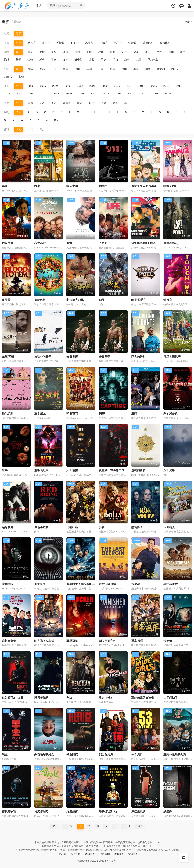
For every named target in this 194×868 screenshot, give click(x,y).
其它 (127, 103)
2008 (69, 93)
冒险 (171, 52)
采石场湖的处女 (44, 754)
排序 (7, 129)
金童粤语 (72, 356)
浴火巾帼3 (105, 697)
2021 (92, 86)
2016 (154, 86)
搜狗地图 (135, 853)
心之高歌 (40, 243)
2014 (179, 86)
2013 (7, 93)
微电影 (79, 60)
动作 (66, 52)
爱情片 (60, 43)
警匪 (113, 52)
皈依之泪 (72, 186)
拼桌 (37, 186)
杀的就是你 (171, 413)
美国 (66, 69)
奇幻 (148, 52)
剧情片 (104, 43)
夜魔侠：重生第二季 (112, 470)
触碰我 (168, 299)
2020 (105, 86)
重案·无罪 (137, 640)
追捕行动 (72, 527)
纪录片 (132, 43)
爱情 (42, 52)
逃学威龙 (40, 413)
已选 (7, 33)
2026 (31, 86)
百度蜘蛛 (74, 853)
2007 (81, 93)
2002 (143, 93)
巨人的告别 (138, 356)
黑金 (5, 754)
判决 (69, 697)
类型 (7, 43)
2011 (32, 93)
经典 (42, 60)
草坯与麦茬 (171, 583)
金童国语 (105, 356)
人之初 (103, 243)
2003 (131, 93)
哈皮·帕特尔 (139, 299)
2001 (155, 93)
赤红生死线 (138, 811)
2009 (57, 93)
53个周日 (137, 754)
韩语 (80, 103)
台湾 (54, 69)
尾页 (141, 825)
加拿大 (8, 76)
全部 (19, 43)
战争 (101, 52)
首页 (55, 825)
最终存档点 (171, 243)
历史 (103, 60)
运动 (115, 60)
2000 (168, 93)
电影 (19, 33)
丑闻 (134, 413)
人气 (30, 129)
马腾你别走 (41, 811)
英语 (42, 103)
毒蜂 (5, 186)
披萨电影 (40, 299)
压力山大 (169, 527)
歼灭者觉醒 (41, 697)
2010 (44, 93)
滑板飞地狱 (41, 470)
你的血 (103, 186)
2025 (43, 86)
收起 (189, 22)
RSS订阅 (59, 853)
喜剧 (30, 52)
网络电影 (153, 60)
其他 (21, 76)
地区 (7, 69)
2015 (166, 86)
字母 (7, 112)
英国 (89, 69)
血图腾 (6, 299)
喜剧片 (46, 43)
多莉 (102, 527)
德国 (124, 69)
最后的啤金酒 (107, 583)
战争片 (118, 43)
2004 (118, 93)
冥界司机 (72, 640)
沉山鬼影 (169, 470)
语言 (7, 103)
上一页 (69, 825)
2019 (117, 86)
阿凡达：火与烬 (44, 640)
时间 (19, 129)
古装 (92, 60)
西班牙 (175, 69)
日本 (101, 69)
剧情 (7, 52)
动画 (136, 52)
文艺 (66, 60)
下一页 (127, 825)
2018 (129, 86)
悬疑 (19, 60)
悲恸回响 (8, 583)
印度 (148, 69)
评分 (42, 129)
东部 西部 (8, 356)
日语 (92, 103)
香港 (42, 69)
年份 (7, 86)
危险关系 (8, 243)
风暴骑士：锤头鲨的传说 (82, 583)
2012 (19, 93)
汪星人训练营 (172, 356)
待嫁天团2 (170, 186)
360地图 (120, 853)
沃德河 (168, 640)
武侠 (160, 52)
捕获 (102, 413)
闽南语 (67, 103)
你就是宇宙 (9, 811)
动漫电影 (165, 43)
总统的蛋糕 (138, 470)
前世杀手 (40, 583)
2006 (93, 93)
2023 (68, 86)
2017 (142, 86)
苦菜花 (136, 583)
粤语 (54, 103)
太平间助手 (171, 697)
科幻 (77, 52)
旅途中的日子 (43, 356)
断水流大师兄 (75, 299)
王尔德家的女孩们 (143, 697)
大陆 (30, 69)
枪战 (183, 52)
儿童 (139, 60)
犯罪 (124, 52)
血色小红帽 (41, 527)
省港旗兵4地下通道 (143, 243)
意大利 (161, 69)
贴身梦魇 (8, 527)
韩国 (113, 69)
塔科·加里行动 (108, 811)
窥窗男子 (137, 527)
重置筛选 (17, 22)
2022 (80, 86)
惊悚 (30, 60)
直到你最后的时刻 (175, 754)
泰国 (136, 69)
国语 (30, 103)
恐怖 (54, 52)
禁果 (5, 470)
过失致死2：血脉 (13, 697)
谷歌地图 (90, 853)
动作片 (32, 43)
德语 (115, 103)
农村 (127, 60)
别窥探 (168, 811)
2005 (106, 93)
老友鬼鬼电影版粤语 (144, 186)
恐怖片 (89, 43)
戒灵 (102, 299)
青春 (54, 60)
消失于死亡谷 (107, 640)
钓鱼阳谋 (72, 754)
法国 (77, 69)
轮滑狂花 (72, 413)
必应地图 (105, 853)
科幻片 (75, 43)
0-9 (56, 120)
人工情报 (72, 470)
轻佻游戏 (8, 413)
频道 (40, 6)
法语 (103, 103)
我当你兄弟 (106, 754)
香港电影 (148, 43)
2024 (55, 86)
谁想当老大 (9, 640)
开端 (69, 243)
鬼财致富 (72, 811)
